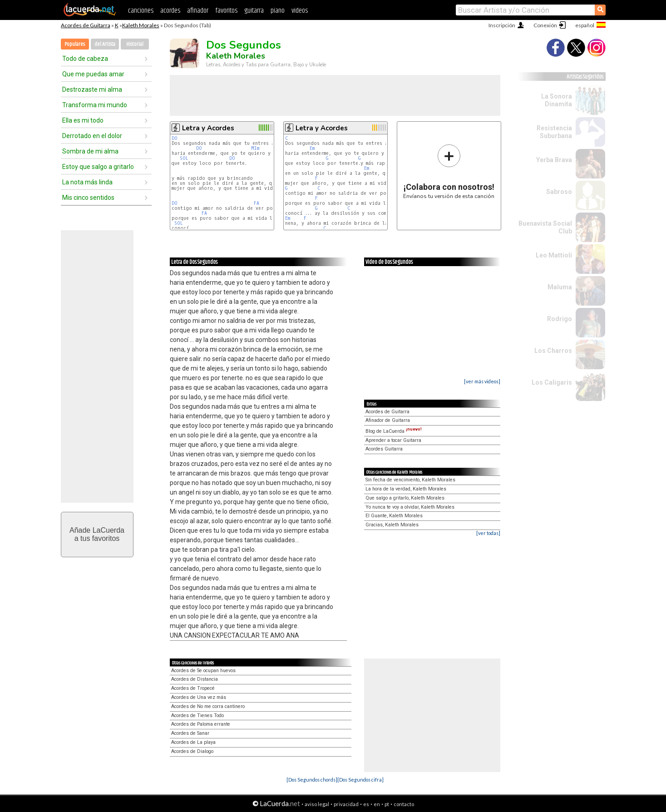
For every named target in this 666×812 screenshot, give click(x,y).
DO (175, 138)
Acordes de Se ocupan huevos (203, 671)
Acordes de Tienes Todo (197, 715)
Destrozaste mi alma (92, 89)
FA (257, 203)
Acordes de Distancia (195, 679)
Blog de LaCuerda (394, 431)
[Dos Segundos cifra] (360, 780)
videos (300, 11)
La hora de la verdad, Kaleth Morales (406, 489)
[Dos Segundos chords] (312, 780)
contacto (404, 804)
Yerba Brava (554, 160)
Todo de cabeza (85, 59)
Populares (75, 44)
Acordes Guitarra (384, 449)
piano (278, 11)
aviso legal (317, 804)
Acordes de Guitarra (86, 25)
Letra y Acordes (208, 128)
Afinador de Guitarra (388, 420)
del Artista (105, 44)
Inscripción (502, 25)
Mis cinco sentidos (88, 198)
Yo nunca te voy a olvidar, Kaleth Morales (410, 507)
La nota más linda (87, 182)
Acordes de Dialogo (192, 751)
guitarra (254, 11)
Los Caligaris (552, 382)
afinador (198, 11)
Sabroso (559, 192)
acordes (170, 11)
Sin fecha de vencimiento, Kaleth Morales (410, 480)
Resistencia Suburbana (554, 132)
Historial (135, 44)
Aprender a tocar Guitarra (393, 440)
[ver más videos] (482, 381)
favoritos (226, 11)
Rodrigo (560, 319)
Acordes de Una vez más (199, 697)
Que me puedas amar (93, 74)
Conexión (545, 25)
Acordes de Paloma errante (201, 724)
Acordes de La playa (193, 742)
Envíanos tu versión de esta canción (449, 171)
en (377, 804)
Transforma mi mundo (95, 105)
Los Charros (553, 351)
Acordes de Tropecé (193, 688)
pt (387, 804)
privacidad (346, 804)
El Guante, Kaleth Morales (394, 516)
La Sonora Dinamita (557, 100)
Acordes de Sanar (190, 733)
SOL (184, 158)
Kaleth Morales (141, 25)
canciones (141, 11)
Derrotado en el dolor (92, 136)
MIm (255, 148)
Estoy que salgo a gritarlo (98, 167)
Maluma (560, 287)
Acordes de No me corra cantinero (208, 706)
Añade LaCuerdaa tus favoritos (97, 534)
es (366, 804)
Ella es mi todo (83, 120)
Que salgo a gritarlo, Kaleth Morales (405, 498)
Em (312, 148)
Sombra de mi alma (90, 151)
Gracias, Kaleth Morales (392, 525)
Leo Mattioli (554, 255)
